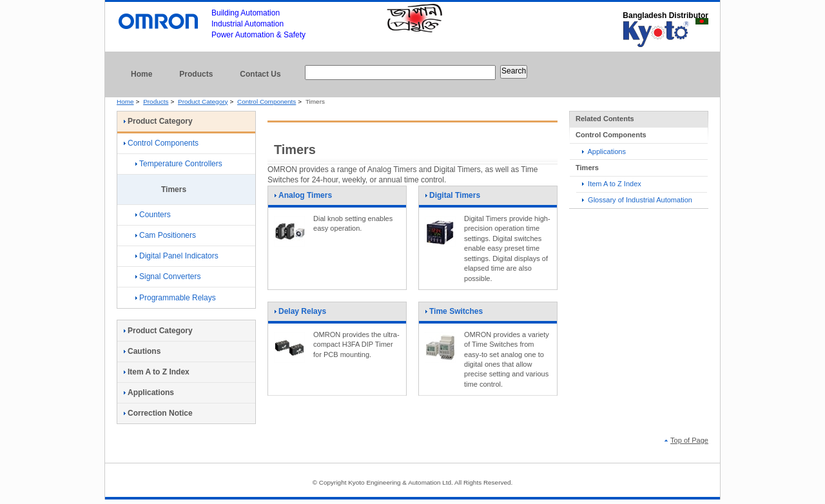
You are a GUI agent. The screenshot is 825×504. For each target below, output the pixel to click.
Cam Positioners (166, 235)
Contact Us (260, 74)
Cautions (142, 351)
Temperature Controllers (179, 164)
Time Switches (454, 315)
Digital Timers (452, 199)
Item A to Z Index (612, 184)
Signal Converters (168, 276)
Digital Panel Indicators (177, 256)
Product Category (203, 102)
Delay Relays (300, 315)
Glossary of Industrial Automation (637, 200)
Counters (153, 215)
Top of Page (686, 440)
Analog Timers (303, 199)
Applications (604, 151)
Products (196, 74)
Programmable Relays (176, 298)
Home (141, 74)
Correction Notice (158, 413)
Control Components (267, 102)
